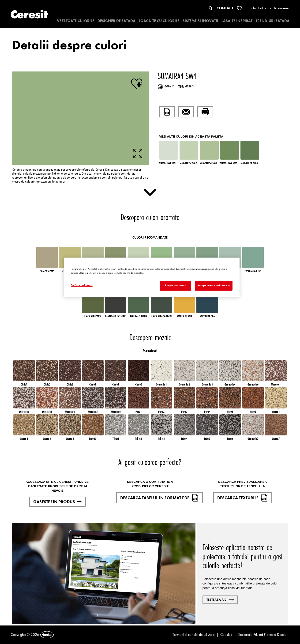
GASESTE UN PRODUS (57, 502)
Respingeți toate (175, 285)
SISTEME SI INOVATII (200, 21)
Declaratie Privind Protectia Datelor (263, 635)
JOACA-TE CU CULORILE (159, 21)
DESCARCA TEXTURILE (243, 498)
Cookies (226, 635)
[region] (152, 277)
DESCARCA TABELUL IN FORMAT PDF (159, 498)
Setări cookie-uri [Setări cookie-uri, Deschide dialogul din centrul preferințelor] (82, 285)
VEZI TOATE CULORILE (76, 21)
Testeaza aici (220, 600)
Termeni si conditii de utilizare (194, 635)
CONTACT (225, 8)
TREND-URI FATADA (273, 21)
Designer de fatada (116, 21)
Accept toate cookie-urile (214, 285)
